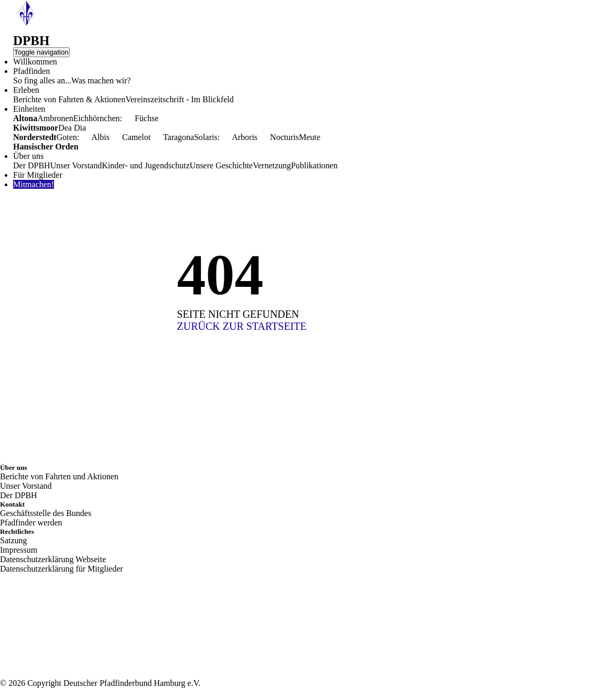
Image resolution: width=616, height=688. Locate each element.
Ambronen (55, 118)
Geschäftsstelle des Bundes (46, 513)
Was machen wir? (101, 80)
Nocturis (278, 137)
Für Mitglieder (38, 175)
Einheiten (29, 109)
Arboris (239, 137)
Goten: (68, 137)
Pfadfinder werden (31, 523)
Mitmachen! (34, 184)
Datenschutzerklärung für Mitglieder (62, 569)
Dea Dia (72, 128)
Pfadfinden (31, 71)
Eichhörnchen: (98, 118)
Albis (94, 137)
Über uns (28, 156)
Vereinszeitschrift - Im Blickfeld (180, 99)
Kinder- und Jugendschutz (146, 165)
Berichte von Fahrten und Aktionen (59, 476)
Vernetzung (272, 165)
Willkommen (35, 62)
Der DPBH (32, 165)
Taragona (172, 137)
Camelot (130, 137)
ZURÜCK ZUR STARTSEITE (242, 326)
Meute (310, 137)
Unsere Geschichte (221, 165)
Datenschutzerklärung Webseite (53, 559)
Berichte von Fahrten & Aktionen (69, 99)
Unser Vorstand (76, 165)
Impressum (19, 550)
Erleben (26, 90)
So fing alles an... (42, 80)
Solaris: (207, 137)
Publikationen (314, 165)
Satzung (14, 540)
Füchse (140, 118)
